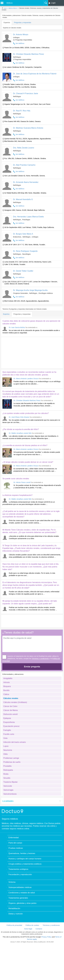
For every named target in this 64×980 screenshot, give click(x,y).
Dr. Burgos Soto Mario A (23, 234)
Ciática (6, 694)
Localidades (8, 801)
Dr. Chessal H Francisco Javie (25, 93)
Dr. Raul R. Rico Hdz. (22, 111)
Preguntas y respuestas (23, 23)
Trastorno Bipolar (10, 782)
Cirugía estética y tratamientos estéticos (25, 864)
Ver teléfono (20, 43)
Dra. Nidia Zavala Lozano (24, 148)
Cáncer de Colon (10, 706)
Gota (5, 738)
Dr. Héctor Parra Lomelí (22, 482)
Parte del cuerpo (15, 843)
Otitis (5, 754)
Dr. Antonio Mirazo (21, 35)
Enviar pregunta (32, 667)
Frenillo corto (9, 734)
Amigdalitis (8, 678)
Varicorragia (8, 790)
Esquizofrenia (9, 722)
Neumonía (8, 750)
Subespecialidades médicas (20, 887)
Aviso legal (28, 929)
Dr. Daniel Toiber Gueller (23, 271)
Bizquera (7, 686)
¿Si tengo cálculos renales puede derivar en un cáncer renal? (28, 462)
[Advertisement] (19, 352)
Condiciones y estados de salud (22, 893)
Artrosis (7, 682)
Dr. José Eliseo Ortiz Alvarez (19, 417)
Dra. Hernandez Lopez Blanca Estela (28, 217)
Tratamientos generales (18, 898)
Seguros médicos (10, 819)
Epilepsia (7, 718)
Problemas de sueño (12, 762)
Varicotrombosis (10, 794)
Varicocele (8, 786)
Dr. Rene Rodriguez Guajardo (25, 251)
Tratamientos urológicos (18, 869)
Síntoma (12, 882)
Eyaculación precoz (11, 726)
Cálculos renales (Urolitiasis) (15, 702)
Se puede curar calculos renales (16, 479)
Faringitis (7, 730)
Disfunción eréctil (10, 714)
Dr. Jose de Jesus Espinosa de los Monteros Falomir (35, 74)
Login (53, 3)
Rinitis (6, 774)
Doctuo (13, 811)
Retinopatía (8, 770)
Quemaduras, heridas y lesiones (22, 853)
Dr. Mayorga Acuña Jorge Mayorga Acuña (30, 290)
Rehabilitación (14, 908)
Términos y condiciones (40, 659)
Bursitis (6, 690)
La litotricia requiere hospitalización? (17, 495)
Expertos (7, 23)
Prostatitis (7, 766)
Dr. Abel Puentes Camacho (24, 165)
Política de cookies (32, 925)
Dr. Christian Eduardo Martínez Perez (29, 54)
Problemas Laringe (11, 758)
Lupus (6, 746)
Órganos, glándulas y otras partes (22, 903)
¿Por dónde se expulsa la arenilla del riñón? (21, 429)
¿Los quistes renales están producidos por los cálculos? (26, 413)
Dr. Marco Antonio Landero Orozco (26, 379)
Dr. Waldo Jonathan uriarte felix (20, 433)
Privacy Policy (46, 937)
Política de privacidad (14, 925)
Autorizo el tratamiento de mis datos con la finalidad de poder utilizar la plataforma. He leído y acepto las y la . (31, 659)
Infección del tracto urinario (15, 742)
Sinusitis (7, 778)
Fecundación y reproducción (20, 874)
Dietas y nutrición (16, 914)
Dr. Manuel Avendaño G (23, 199)
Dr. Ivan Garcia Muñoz (17, 327)
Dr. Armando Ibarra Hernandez (26, 182)
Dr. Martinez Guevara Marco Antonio (28, 128)
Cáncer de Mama (11, 710)
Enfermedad (14, 838)
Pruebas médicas (16, 848)
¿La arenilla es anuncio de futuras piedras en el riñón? (25, 445)
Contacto (39, 929)
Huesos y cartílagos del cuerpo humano (25, 859)
